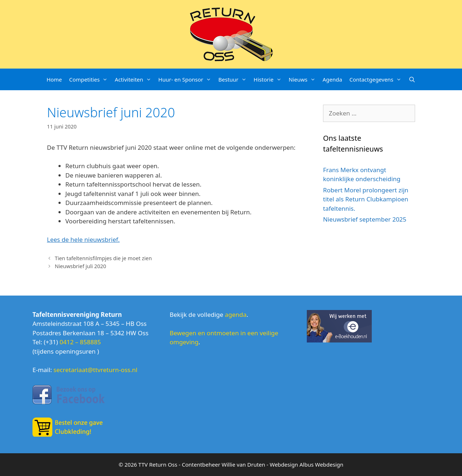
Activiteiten (135, 79)
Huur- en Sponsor (187, 79)
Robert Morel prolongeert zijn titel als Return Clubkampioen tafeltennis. (366, 199)
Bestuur (234, 79)
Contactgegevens (377, 79)
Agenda (332, 79)
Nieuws (304, 79)
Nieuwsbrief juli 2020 (80, 266)
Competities (90, 79)
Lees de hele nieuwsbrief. (83, 239)
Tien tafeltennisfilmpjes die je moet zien (103, 258)
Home (54, 79)
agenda (236, 315)
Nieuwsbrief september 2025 (365, 219)
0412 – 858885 (80, 342)
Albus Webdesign (322, 464)
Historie (269, 79)
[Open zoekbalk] (412, 79)
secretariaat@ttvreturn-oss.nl (95, 370)
